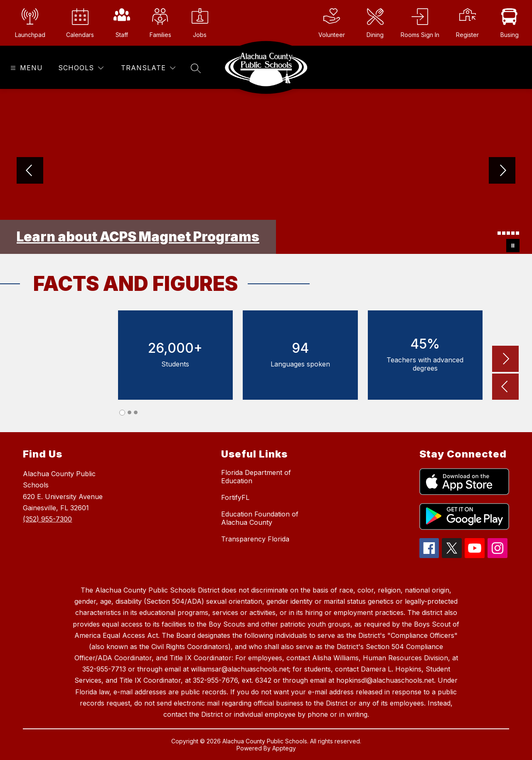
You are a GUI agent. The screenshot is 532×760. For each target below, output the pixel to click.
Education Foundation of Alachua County (260, 518)
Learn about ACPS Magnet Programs (138, 237)
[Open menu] (26, 68)
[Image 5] (513, 233)
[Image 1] (495, 234)
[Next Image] (502, 171)
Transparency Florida (255, 539)
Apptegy (284, 748)
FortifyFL (235, 497)
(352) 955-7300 (47, 519)
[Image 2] (499, 233)
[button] (505, 387)
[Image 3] (504, 233)
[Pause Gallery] (513, 246)
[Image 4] (508, 233)
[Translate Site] (148, 68)
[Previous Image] (30, 171)
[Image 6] (517, 233)
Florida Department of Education (256, 477)
